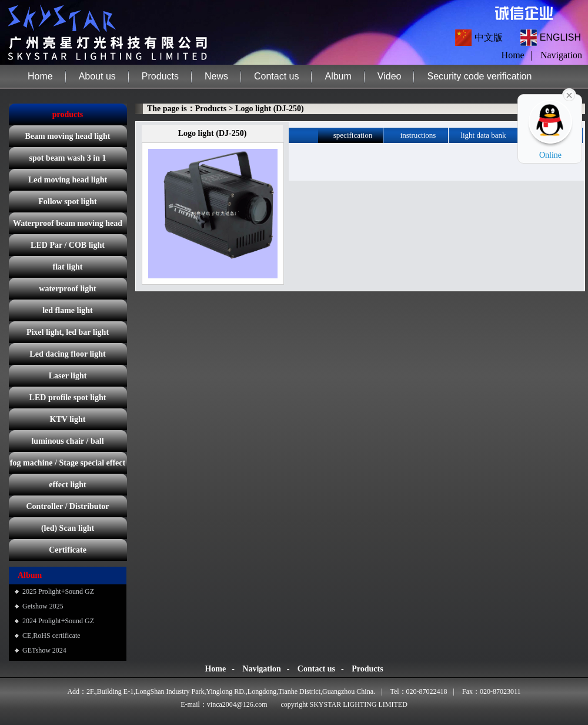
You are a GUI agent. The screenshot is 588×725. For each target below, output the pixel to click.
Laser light (68, 376)
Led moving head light (68, 180)
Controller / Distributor (67, 506)
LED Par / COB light (68, 245)
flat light (68, 267)
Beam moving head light (67, 136)
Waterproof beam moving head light (68, 227)
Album (338, 76)
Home (40, 76)
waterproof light (67, 289)
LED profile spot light (68, 398)
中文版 (489, 37)
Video (390, 76)
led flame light (68, 310)
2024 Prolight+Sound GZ (58, 621)
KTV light (68, 419)
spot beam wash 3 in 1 (67, 158)
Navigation (561, 55)
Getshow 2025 (43, 606)
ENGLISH (560, 37)
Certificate (68, 550)
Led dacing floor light (67, 354)
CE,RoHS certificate (51, 636)
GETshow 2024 (44, 650)
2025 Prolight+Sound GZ (58, 591)
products (68, 114)
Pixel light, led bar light (68, 332)
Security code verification (479, 76)
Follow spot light (68, 202)
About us (97, 76)
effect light (67, 485)
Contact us (276, 76)
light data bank (483, 135)
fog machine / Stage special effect (68, 463)
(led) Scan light (68, 528)
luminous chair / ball (67, 441)
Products (160, 76)
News (216, 76)
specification (353, 135)
